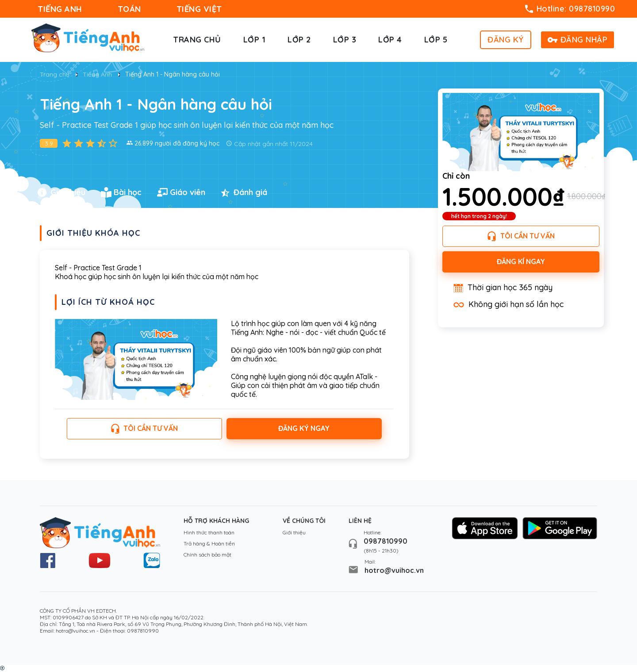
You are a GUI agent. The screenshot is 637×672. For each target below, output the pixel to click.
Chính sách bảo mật (207, 555)
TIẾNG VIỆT (199, 9)
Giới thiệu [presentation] (61, 192)
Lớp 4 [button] (390, 40)
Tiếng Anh (97, 74)
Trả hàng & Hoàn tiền (209, 543)
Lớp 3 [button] (345, 40)
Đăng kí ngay (521, 261)
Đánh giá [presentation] (244, 192)
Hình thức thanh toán (209, 532)
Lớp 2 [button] (299, 40)
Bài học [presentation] (121, 192)
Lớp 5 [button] (436, 40)
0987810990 (386, 541)
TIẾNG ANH (60, 9)
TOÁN (129, 9)
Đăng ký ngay (304, 428)
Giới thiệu (294, 532)
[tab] (69, 192)
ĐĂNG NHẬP (578, 40)
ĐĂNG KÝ (506, 40)
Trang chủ (197, 40)
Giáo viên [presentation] (181, 192)
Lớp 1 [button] (255, 40)
